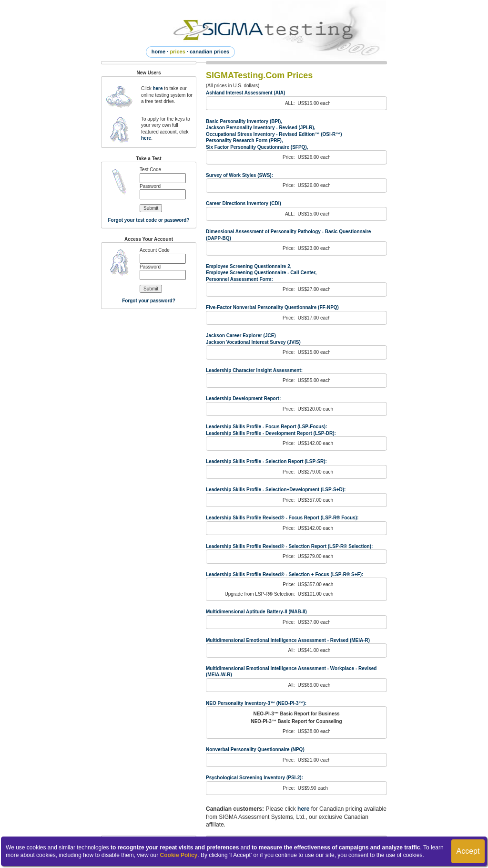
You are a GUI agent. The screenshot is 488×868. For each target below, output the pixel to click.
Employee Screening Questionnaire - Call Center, (261, 273)
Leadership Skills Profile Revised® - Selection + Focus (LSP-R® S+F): (285, 574)
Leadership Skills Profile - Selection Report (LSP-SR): (266, 461)
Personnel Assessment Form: (239, 279)
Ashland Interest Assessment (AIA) (245, 93)
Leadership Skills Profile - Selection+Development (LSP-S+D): (276, 490)
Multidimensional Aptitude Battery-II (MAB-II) (256, 612)
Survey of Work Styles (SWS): (239, 175)
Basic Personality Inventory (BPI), (244, 121)
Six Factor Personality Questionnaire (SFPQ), (257, 147)
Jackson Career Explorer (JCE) (241, 336)
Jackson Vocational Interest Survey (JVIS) (253, 342)
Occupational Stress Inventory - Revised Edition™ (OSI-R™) (274, 134)
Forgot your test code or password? (148, 220)
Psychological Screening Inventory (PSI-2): (254, 778)
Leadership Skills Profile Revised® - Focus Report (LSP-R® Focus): (282, 518)
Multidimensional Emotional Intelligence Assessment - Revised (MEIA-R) (288, 640)
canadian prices (209, 52)
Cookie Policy (179, 855)
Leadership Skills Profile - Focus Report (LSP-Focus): (266, 427)
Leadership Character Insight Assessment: (254, 370)
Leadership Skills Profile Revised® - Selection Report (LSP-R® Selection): (289, 546)
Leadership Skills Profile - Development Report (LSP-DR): (271, 433)
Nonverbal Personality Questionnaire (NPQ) (255, 749)
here (158, 88)
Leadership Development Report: (243, 398)
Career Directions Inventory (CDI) (244, 203)
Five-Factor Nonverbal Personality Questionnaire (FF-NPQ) (272, 307)
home (158, 52)
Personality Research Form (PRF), (244, 140)
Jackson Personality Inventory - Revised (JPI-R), (261, 128)
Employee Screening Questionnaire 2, (249, 266)
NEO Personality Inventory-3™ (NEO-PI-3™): (256, 703)
